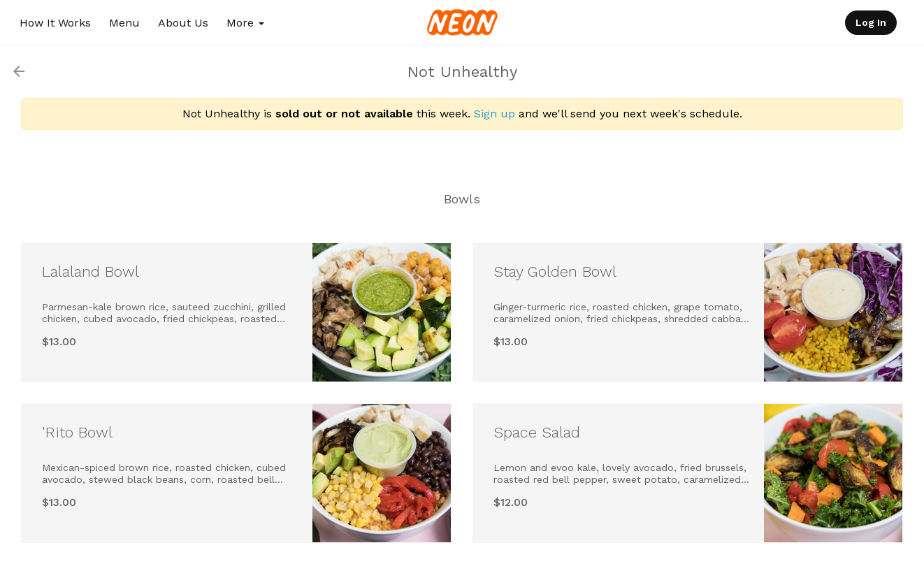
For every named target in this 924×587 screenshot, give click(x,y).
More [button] (245, 23)
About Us (183, 23)
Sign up (495, 114)
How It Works (55, 23)
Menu (124, 23)
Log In (871, 22)
